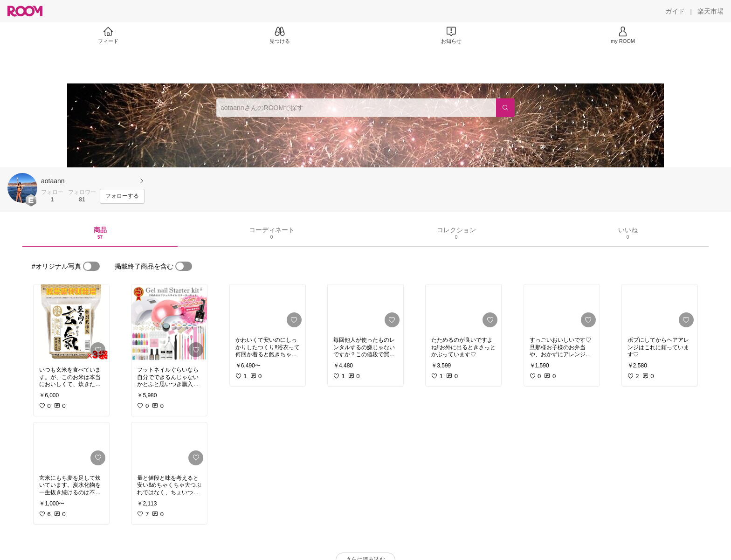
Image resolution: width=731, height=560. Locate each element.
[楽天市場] (710, 11)
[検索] (505, 108)
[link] (71, 323)
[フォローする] (122, 196)
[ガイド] (675, 11)
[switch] (91, 266)
